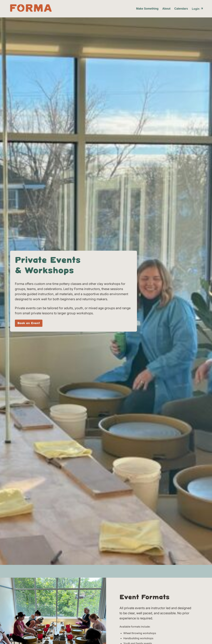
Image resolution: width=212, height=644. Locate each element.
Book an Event (29, 323)
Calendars (181, 9)
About (166, 9)
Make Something (147, 9)
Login (197, 8)
